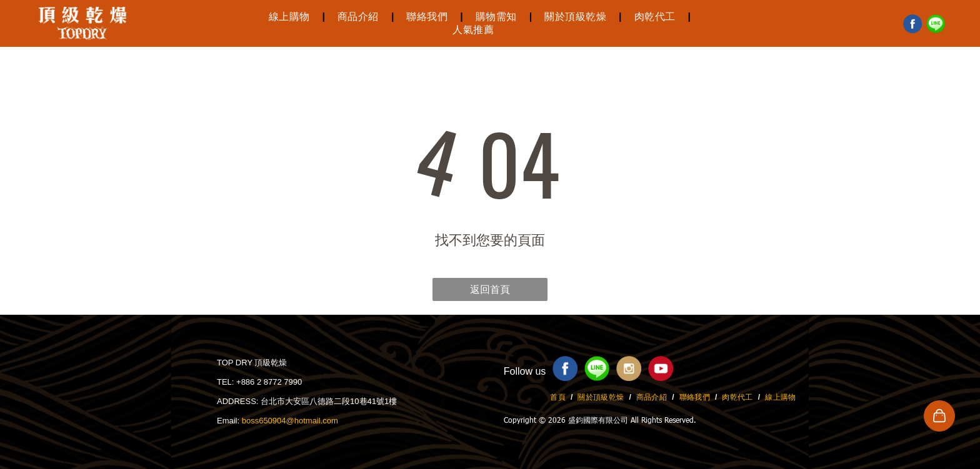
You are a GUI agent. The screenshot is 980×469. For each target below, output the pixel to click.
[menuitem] (291, 17)
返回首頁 (490, 289)
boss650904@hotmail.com (290, 421)
